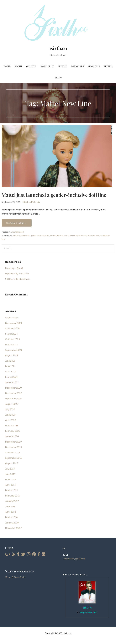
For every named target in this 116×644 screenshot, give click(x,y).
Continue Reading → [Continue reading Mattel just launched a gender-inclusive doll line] (17, 223)
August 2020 (12, 404)
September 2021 (14, 350)
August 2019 (12, 463)
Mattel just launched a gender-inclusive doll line (54, 195)
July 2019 (10, 469)
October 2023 (12, 339)
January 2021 (12, 382)
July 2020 (10, 409)
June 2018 (10, 506)
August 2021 (12, 355)
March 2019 (11, 490)
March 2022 (11, 344)
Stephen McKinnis (31, 202)
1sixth (15, 235)
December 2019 (13, 442)
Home (7, 66)
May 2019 (10, 479)
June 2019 (10, 474)
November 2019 (14, 447)
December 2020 (13, 388)
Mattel (53, 235)
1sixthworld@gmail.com (74, 559)
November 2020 (14, 393)
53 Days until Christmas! (17, 279)
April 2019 (10, 485)
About (18, 66)
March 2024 (11, 334)
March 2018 (11, 517)
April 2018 (10, 512)
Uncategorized (17, 232)
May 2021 (10, 366)
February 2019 (13, 496)
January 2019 (12, 501)
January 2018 (12, 523)
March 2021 (11, 377)
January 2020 (12, 436)
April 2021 (10, 371)
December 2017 (13, 528)
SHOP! (58, 77)
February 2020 (13, 431)
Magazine (94, 66)
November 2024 (14, 323)
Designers (77, 66)
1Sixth (87, 607)
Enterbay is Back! (14, 268)
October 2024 (12, 328)
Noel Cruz (47, 66)
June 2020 (10, 415)
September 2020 (14, 398)
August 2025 (12, 317)
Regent (62, 66)
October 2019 (12, 452)
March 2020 (11, 425)
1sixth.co (58, 48)
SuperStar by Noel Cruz (17, 273)
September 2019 (14, 458)
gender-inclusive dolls (40, 235)
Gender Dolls (24, 235)
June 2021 (10, 361)
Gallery (31, 66)
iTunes (108, 66)
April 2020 (10, 420)
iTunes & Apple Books (15, 577)
